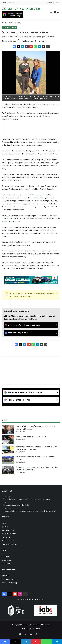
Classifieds (5, 576)
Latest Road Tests (8, 579)
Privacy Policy (6, 537)
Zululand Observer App (9, 583)
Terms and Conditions (9, 544)
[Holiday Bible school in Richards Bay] (8, 440)
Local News (6, 556)
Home (5, 23)
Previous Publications (9, 534)
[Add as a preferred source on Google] (13, 15)
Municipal (18, 23)
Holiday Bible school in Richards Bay (31, 436)
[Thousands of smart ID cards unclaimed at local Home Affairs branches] (8, 450)
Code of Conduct (8, 541)
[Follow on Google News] (31, 333)
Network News (7, 560)
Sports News (6, 563)
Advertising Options (9, 530)
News (11, 23)
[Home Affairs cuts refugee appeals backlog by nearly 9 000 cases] (8, 429)
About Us (5, 527)
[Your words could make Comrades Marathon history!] (8, 460)
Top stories (31, 628)
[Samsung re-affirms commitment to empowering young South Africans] (8, 470)
